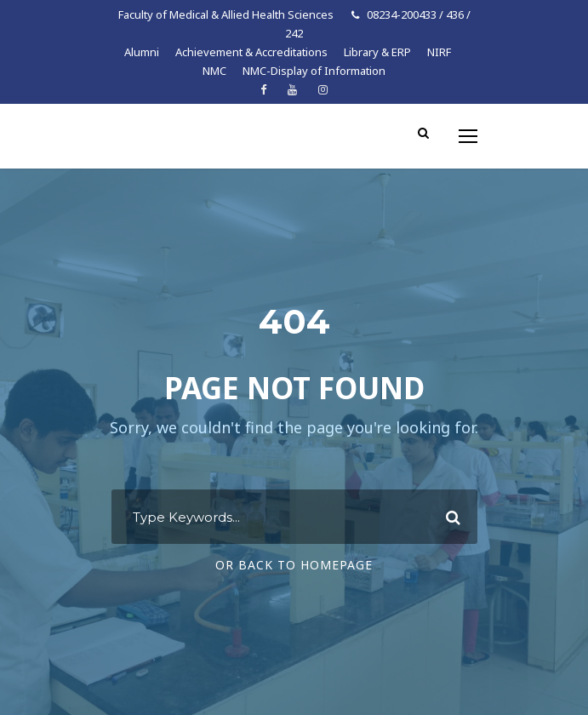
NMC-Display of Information (314, 71)
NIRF (439, 52)
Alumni (142, 52)
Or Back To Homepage (294, 565)
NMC (214, 71)
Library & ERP (377, 52)
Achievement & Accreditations (251, 52)
